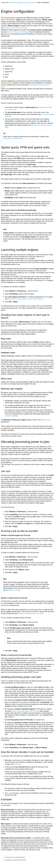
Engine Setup (46, 420)
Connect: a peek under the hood (15, 28)
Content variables (11, 416)
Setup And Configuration (17, 3)
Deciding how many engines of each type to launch (25, 299)
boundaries (8, 83)
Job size (17, 764)
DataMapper (11, 20)
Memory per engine (13, 590)
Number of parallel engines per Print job (25, 711)
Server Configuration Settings (17, 32)
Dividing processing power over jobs (30, 613)
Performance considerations (13, 138)
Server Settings (30, 3)
